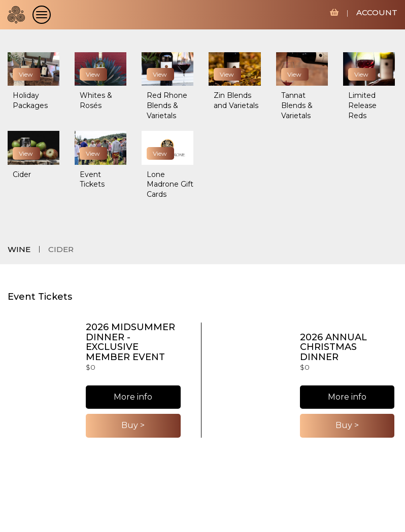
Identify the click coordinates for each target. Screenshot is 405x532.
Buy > (133, 425)
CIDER (61, 249)
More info (133, 397)
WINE (19, 249)
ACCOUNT (377, 12)
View (26, 74)
